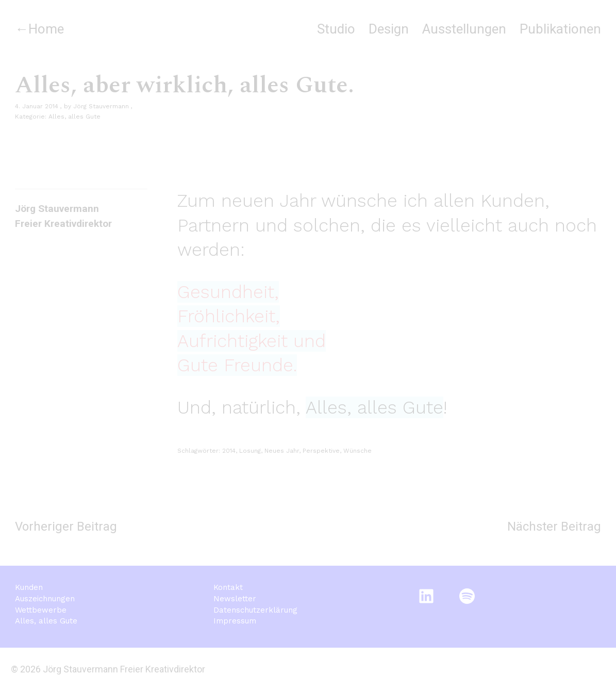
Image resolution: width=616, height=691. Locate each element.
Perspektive (321, 451)
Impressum (235, 621)
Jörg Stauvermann (101, 106)
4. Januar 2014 (37, 106)
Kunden (29, 587)
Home (46, 29)
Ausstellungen (464, 29)
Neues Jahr (282, 451)
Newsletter (235, 599)
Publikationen (560, 29)
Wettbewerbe (41, 610)
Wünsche (357, 451)
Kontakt (228, 587)
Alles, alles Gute (74, 117)
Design (389, 29)
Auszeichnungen (45, 599)
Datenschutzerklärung (255, 610)
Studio (336, 29)
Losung (250, 451)
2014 (229, 451)
